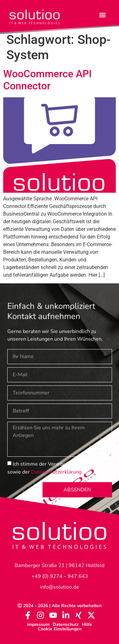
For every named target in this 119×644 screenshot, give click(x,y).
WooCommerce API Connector (47, 80)
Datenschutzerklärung (56, 472)
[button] (103, 15)
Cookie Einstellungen (60, 629)
